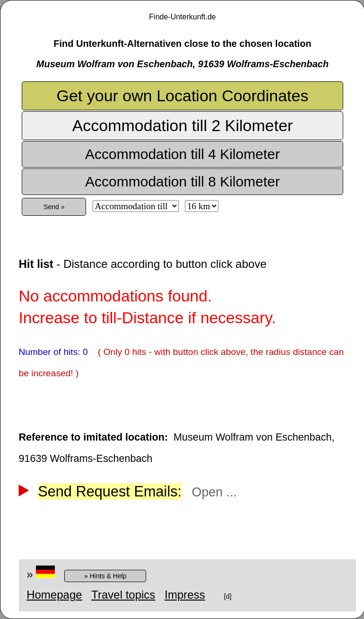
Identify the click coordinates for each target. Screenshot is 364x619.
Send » (54, 207)
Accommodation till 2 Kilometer (183, 125)
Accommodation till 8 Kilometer (182, 181)
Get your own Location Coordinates (183, 96)
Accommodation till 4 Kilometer (182, 154)
